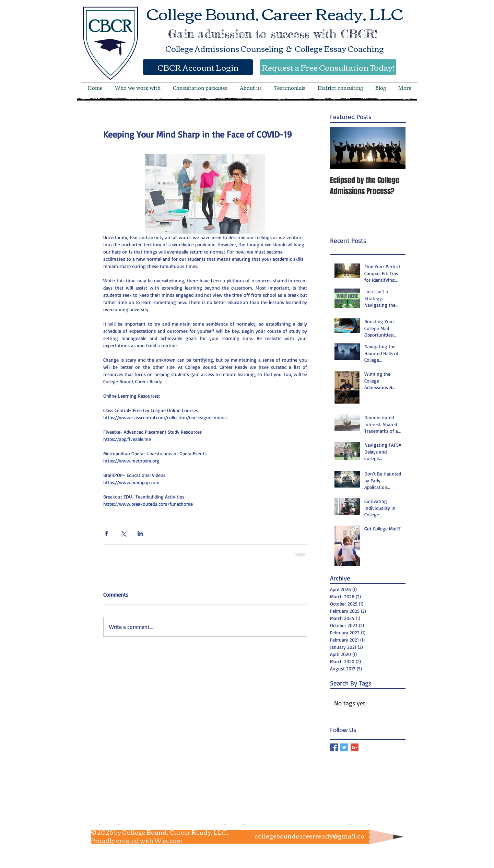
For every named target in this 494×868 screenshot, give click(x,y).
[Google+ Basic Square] (355, 747)
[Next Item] (395, 148)
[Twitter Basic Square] (344, 747)
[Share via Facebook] (107, 533)
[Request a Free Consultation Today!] (328, 67)
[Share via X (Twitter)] (123, 533)
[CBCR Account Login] (198, 67)
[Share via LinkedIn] (140, 533)
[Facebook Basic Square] (334, 747)
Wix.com (169, 840)
